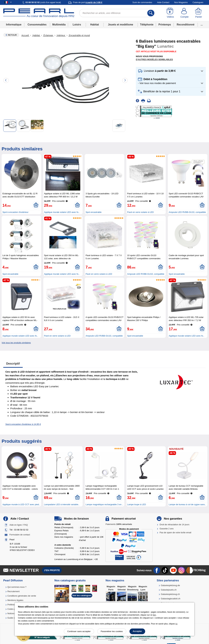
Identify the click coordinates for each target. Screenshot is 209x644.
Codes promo (14, 609)
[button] (171, 71)
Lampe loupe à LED (137, 504)
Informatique (14, 25)
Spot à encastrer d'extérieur (15, 212)
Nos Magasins (181, 2)
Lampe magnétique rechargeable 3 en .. (104, 504)
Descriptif (13, 364)
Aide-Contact (163, 2)
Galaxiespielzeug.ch (170, 594)
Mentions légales (15, 600)
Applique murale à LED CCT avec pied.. (21, 504)
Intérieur (61, 35)
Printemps (165, 25)
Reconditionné (185, 25)
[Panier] (199, 13)
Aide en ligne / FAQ (19, 525)
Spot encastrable (94, 212)
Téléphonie (147, 25)
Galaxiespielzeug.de (170, 585)
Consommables (37, 25)
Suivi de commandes (142, 2)
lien (154, 615)
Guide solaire (14, 618)
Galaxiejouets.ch (169, 590)
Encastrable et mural (79, 35)
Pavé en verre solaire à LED (141, 212)
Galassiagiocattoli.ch (171, 599)
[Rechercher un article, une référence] (117, 13)
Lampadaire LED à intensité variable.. (62, 504)
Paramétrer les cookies (112, 631)
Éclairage (48, 35)
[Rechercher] (151, 13)
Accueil (25, 35)
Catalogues (198, 2)
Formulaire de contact (20, 535)
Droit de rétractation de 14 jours (175, 525)
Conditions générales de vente (22, 596)
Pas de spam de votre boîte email (176, 533)
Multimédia (59, 25)
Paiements (119, 524)
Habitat (95, 25)
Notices (11, 613)
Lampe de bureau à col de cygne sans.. (187, 504)
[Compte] (185, 13)
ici (176, 624)
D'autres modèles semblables (154, 59)
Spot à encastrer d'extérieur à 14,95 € (23, 424)
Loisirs (77, 25)
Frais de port (88, 2)
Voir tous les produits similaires (16, 343)
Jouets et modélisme (121, 25)
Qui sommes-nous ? (17, 587)
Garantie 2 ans (167, 529)
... (202, 25)
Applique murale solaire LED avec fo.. (62, 212)
